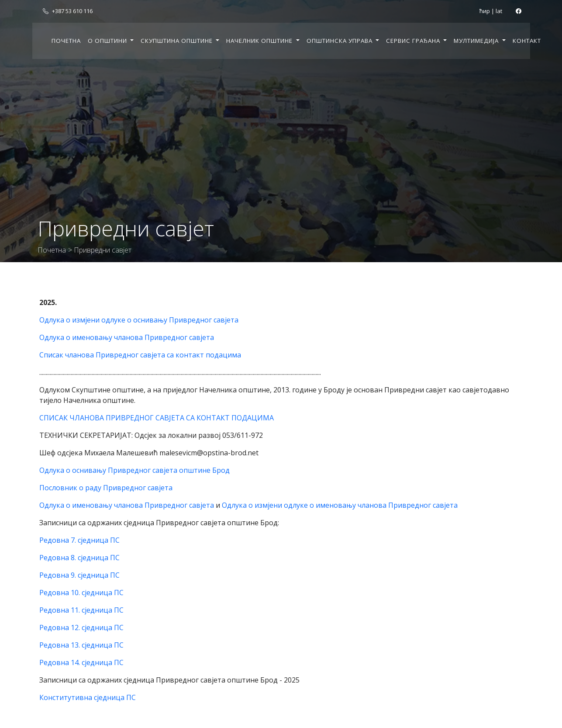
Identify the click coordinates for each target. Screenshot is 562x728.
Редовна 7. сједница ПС (79, 540)
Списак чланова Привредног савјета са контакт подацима (140, 355)
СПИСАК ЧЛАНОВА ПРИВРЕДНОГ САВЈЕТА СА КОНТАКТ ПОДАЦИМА (157, 418)
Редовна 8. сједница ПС (79, 558)
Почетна (66, 41)
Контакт (527, 41)
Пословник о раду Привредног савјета (106, 488)
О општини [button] (108, 41)
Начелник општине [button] (260, 41)
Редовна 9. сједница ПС (79, 575)
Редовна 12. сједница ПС (81, 627)
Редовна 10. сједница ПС (81, 593)
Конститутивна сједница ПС (88, 697)
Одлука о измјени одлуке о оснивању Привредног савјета (139, 320)
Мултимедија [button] (477, 41)
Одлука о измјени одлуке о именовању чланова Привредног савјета (340, 505)
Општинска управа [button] (340, 41)
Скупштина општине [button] (178, 41)
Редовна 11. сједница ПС (81, 610)
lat (499, 11)
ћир (485, 11)
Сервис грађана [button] (414, 41)
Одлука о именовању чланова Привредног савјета (127, 337)
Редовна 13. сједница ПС (81, 645)
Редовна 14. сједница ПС (81, 662)
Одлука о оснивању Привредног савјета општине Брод (134, 470)
